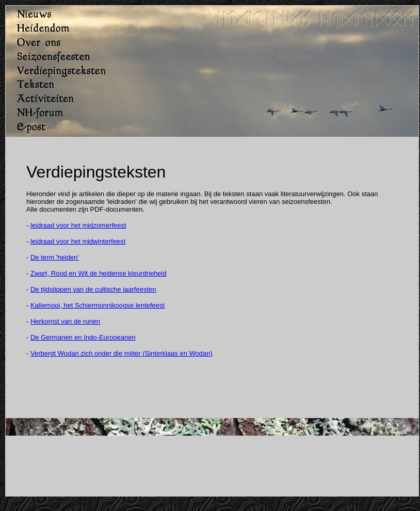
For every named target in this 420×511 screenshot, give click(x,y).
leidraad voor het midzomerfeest (78, 225)
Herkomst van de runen (65, 321)
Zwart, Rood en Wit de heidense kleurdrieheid (99, 273)
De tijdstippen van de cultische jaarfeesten (93, 289)
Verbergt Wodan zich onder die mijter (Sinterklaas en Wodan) (122, 353)
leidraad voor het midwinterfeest (78, 241)
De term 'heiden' (55, 257)
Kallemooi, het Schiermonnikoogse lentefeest (98, 305)
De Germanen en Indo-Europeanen (83, 337)
